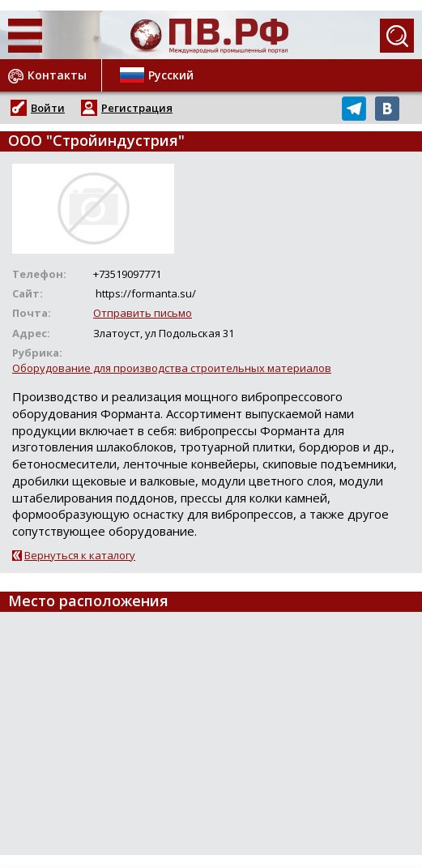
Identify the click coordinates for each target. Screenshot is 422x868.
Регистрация (137, 108)
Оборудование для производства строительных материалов (172, 368)
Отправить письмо (143, 313)
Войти (48, 108)
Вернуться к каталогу (80, 555)
